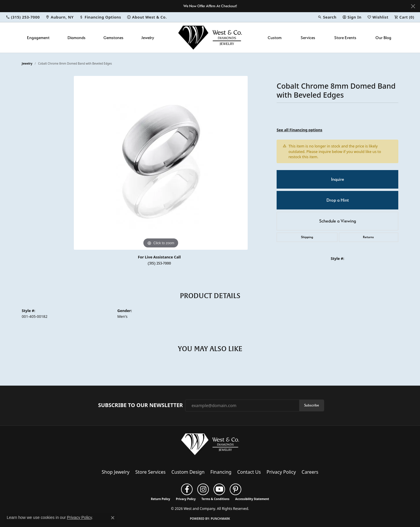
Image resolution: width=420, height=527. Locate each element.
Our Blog (383, 38)
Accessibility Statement (252, 499)
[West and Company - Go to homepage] (210, 446)
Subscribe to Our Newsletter (140, 405)
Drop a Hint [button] (338, 200)
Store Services (150, 472)
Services (308, 38)
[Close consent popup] (113, 518)
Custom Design (188, 472)
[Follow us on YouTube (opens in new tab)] (219, 489)
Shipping (307, 237)
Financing (221, 472)
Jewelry (148, 38)
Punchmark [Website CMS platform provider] (221, 519)
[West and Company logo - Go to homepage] (210, 38)
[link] (23, 17)
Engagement (38, 38)
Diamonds (76, 38)
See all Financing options (300, 130)
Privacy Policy (281, 472)
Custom (275, 38)
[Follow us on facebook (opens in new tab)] (187, 489)
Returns (368, 237)
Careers (310, 472)
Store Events (345, 38)
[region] (161, 163)
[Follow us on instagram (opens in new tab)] (203, 489)
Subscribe (312, 405)
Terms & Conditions (215, 499)
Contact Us (249, 472)
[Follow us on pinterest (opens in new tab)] (235, 489)
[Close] (413, 6)
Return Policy (160, 499)
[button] (327, 17)
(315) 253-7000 (159, 263)
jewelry (27, 63)
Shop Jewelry (116, 472)
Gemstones (113, 38)
